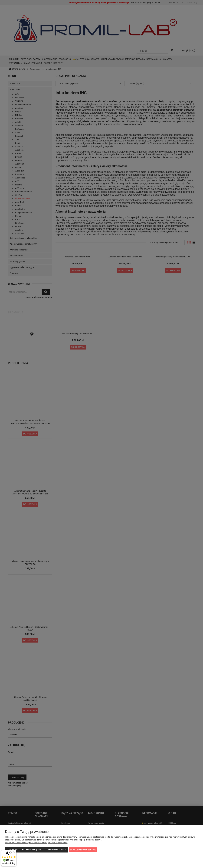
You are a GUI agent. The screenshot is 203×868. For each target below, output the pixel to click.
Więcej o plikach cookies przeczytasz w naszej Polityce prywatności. (36, 843)
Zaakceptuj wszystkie (83, 850)
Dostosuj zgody (56, 850)
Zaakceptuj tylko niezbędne (24, 850)
